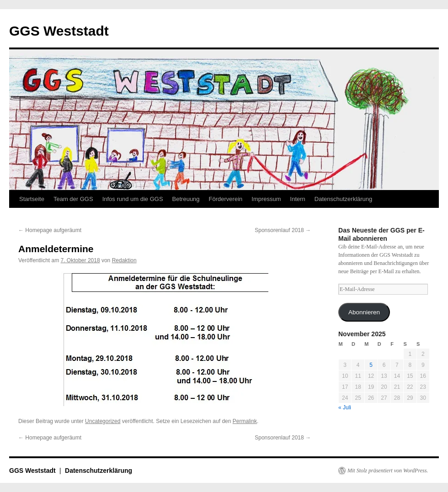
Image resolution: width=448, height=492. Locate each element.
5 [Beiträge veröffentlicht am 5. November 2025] (371, 365)
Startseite (32, 199)
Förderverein (226, 199)
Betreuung (186, 199)
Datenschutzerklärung (343, 199)
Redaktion (124, 260)
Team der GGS (73, 199)
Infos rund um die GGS (133, 199)
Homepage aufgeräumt (50, 230)
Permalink (245, 421)
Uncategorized (103, 421)
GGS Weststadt (59, 31)
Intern (298, 199)
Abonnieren (364, 312)
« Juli (345, 407)
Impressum (266, 199)
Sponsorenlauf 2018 (283, 230)
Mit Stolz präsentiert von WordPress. (388, 471)
